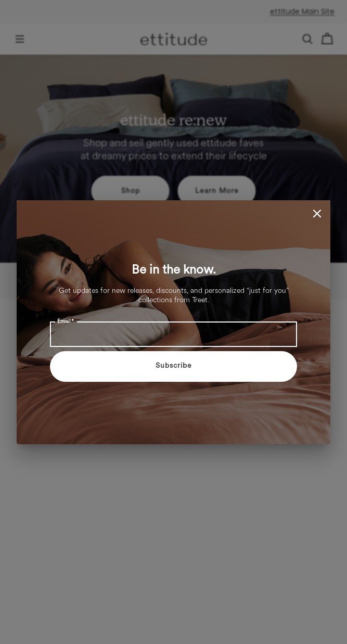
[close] (317, 214)
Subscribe (174, 366)
